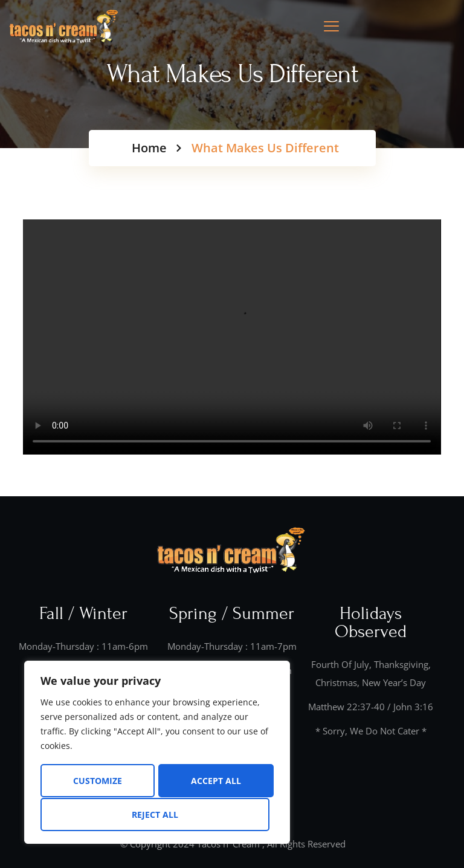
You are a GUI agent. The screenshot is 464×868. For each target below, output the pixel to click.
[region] (157, 753)
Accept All (157, 815)
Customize (97, 781)
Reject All (214, 781)
